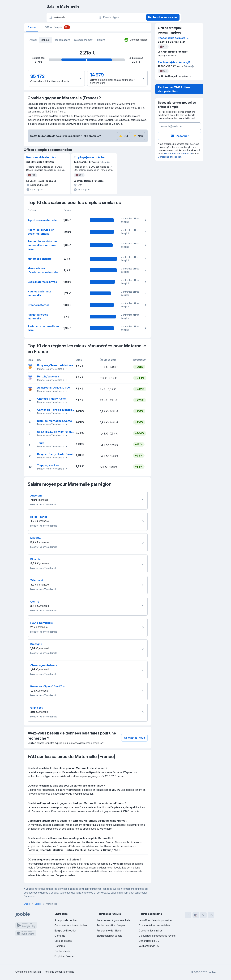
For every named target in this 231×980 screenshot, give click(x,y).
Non (138, 136)
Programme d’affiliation (109, 931)
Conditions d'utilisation (170, 157)
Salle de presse (63, 941)
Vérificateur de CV (149, 946)
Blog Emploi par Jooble (109, 936)
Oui (123, 136)
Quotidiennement (84, 40)
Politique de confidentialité (178, 154)
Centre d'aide (62, 951)
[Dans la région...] (121, 17)
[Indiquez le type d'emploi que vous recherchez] (71, 17)
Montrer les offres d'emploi (134, 220)
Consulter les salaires (151, 931)
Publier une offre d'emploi (111, 925)
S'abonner (179, 136)
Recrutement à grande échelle (114, 920)
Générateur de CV (149, 941)
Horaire (101, 40)
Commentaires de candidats (155, 925)
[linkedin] (211, 915)
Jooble (212, 972)
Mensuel (45, 40)
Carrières (60, 946)
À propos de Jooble (66, 920)
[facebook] (188, 915)
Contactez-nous (134, 738)
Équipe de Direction (65, 931)
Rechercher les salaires (163, 17)
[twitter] (203, 915)
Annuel (33, 40)
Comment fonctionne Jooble (71, 925)
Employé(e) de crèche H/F (89, 157)
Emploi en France (64, 956)
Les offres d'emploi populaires (156, 920)
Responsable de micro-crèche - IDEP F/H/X (43, 157)
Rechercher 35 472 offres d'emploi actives (174, 89)
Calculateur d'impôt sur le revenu (157, 936)
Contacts (60, 936)
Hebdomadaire (62, 40)
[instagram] (196, 915)
